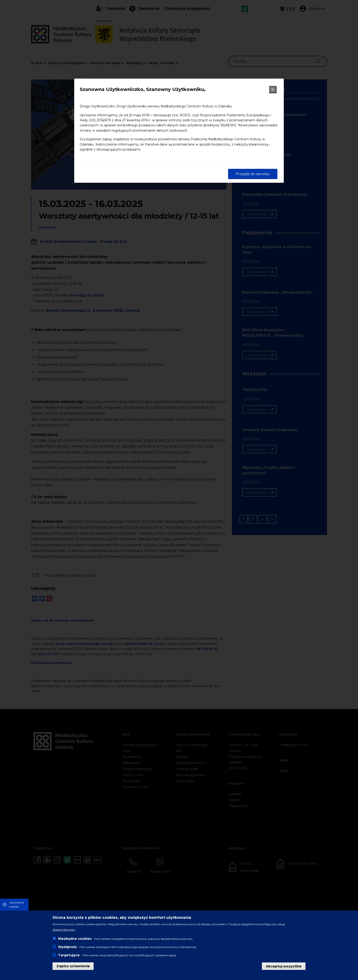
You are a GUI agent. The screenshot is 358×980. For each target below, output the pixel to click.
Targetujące (69, 955)
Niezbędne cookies (75, 939)
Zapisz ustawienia (73, 966)
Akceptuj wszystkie (284, 966)
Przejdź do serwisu (253, 174)
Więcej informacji (64, 930)
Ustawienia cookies (16, 905)
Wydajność (67, 947)
